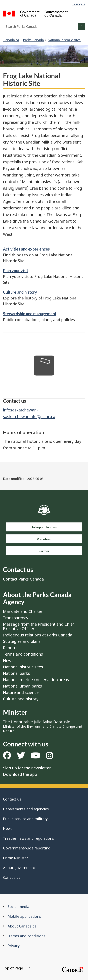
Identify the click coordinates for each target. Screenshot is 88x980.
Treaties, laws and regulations (28, 838)
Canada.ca (11, 40)
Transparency (16, 618)
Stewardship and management (30, 314)
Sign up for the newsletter (27, 768)
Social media (18, 907)
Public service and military (25, 819)
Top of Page (17, 968)
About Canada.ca (22, 926)
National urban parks (22, 686)
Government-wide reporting (27, 848)
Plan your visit (16, 271)
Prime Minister (15, 858)
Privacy (14, 946)
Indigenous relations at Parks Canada (38, 635)
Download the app (20, 774)
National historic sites (64, 40)
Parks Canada (33, 40)
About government (19, 868)
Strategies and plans (22, 641)
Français (79, 4)
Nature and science (21, 692)
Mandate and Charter (23, 611)
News (8, 660)
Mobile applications (24, 916)
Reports (10, 648)
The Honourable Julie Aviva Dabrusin (42, 726)
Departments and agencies (26, 809)
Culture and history (20, 292)
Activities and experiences (26, 249)
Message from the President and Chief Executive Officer (38, 626)
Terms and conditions (23, 654)
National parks (16, 673)
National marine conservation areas (36, 680)
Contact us (12, 799)
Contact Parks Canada (23, 579)
